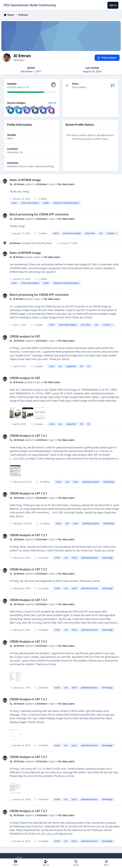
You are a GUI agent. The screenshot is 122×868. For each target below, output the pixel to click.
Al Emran (19, 184)
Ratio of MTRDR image (25, 180)
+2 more (112, 233)
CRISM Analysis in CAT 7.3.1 (29, 436)
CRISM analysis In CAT (25, 336)
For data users (66, 184)
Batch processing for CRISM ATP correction (39, 214)
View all (52, 103)
